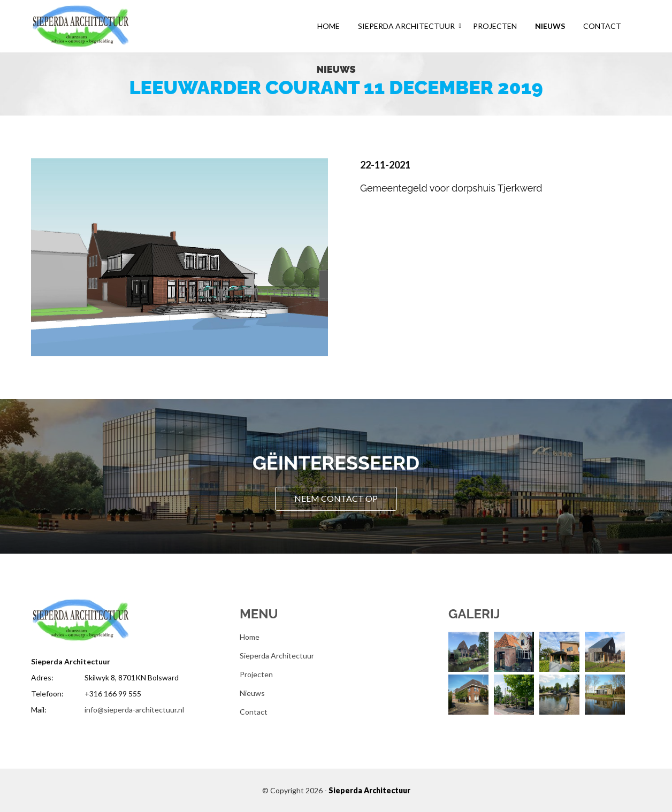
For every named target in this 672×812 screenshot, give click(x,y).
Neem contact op (336, 498)
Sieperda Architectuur (406, 26)
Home (329, 26)
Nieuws (550, 26)
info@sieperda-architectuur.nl (134, 710)
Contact (602, 26)
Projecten (495, 26)
